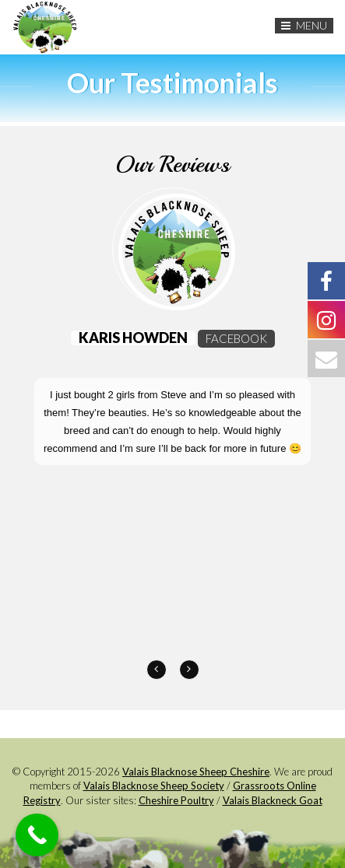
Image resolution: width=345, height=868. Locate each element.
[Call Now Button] (37, 835)
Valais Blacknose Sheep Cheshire (196, 772)
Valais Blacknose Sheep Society (154, 786)
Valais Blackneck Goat (273, 800)
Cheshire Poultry (176, 800)
